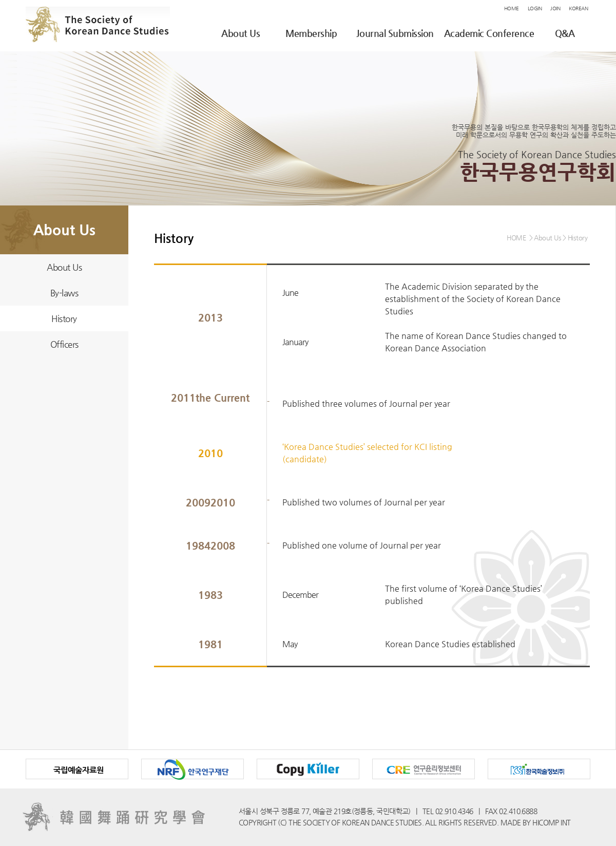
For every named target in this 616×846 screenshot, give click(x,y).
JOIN (555, 8)
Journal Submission (395, 33)
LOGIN (535, 8)
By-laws (64, 293)
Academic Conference (489, 33)
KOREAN (578, 8)
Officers (64, 344)
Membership (311, 33)
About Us (240, 33)
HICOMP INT (551, 822)
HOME (512, 8)
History (64, 318)
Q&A (565, 33)
